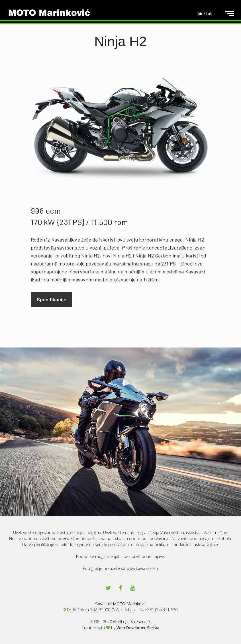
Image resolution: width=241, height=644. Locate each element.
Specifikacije (52, 299)
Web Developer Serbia (138, 628)
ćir (200, 13)
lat (209, 13)
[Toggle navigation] (225, 14)
